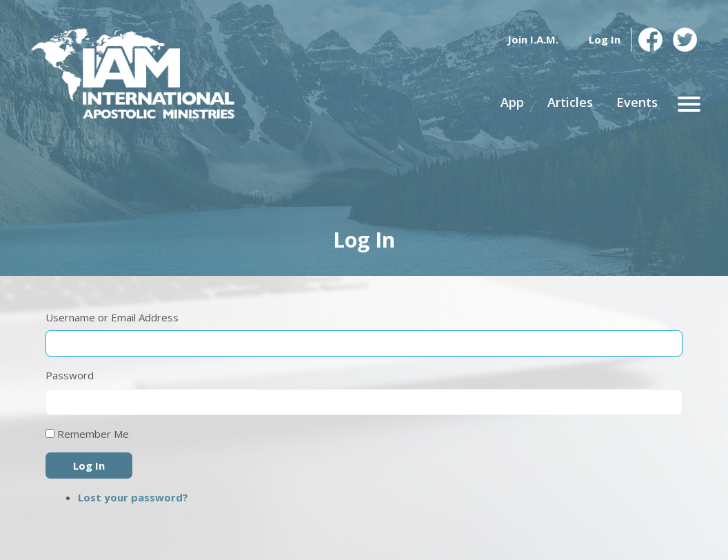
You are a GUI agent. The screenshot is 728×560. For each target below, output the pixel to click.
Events (637, 102)
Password (70, 375)
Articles (570, 102)
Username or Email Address (112, 317)
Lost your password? (133, 497)
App (512, 102)
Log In (605, 39)
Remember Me (93, 434)
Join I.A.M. (533, 39)
